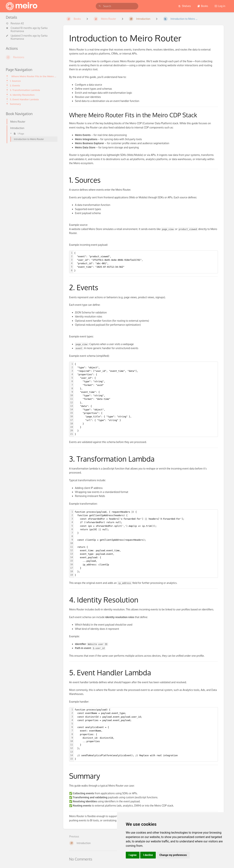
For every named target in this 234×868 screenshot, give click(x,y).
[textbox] (145, 262)
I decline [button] (148, 855)
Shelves (185, 6)
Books (203, 6)
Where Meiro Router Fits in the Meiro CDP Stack (34, 76)
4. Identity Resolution (22, 95)
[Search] (100, 6)
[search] (117, 6)
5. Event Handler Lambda (24, 99)
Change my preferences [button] (173, 855)
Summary (15, 104)
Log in (220, 6)
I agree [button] (133, 855)
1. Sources (15, 81)
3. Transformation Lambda (25, 90)
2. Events (15, 85)
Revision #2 (15, 23)
